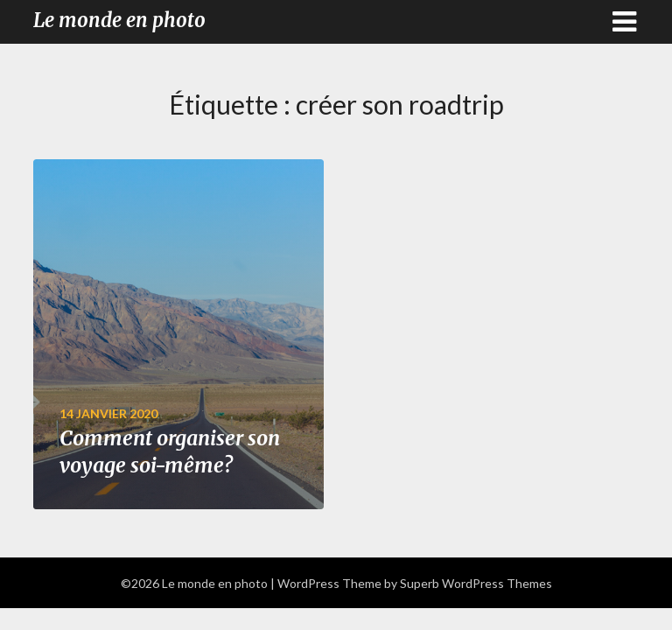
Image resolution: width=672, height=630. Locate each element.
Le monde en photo (119, 20)
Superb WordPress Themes (476, 583)
